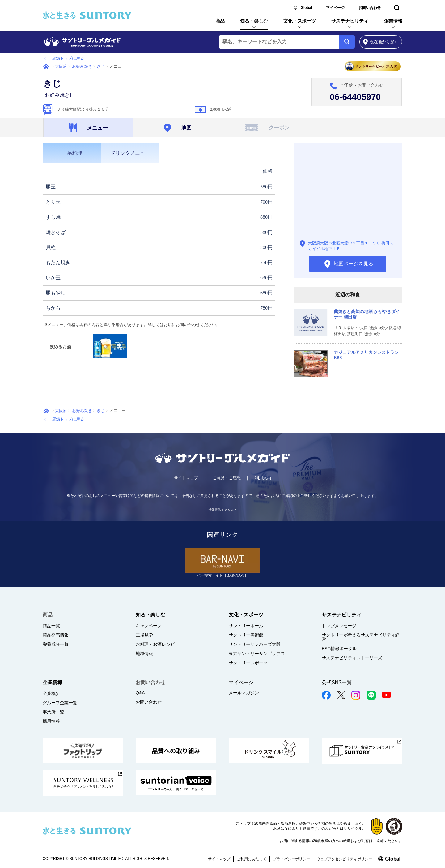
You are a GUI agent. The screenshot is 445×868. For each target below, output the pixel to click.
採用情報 (51, 721)
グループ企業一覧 (60, 703)
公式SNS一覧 (337, 682)
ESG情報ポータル (339, 649)
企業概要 (51, 693)
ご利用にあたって (252, 859)
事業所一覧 (53, 712)
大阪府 (61, 66)
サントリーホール (246, 626)
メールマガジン (244, 693)
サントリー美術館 (246, 635)
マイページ (335, 8)
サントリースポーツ (248, 663)
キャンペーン (149, 626)
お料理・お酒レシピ (155, 644)
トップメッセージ (339, 626)
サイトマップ (186, 478)
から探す (381, 42)
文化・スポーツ (300, 21)
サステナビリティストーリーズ (352, 658)
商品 (220, 21)
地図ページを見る (348, 193)
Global (306, 8)
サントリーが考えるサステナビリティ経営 (361, 637)
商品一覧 (51, 626)
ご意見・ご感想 (227, 478)
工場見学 (144, 635)
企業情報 (393, 21)
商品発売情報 (56, 635)
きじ (101, 66)
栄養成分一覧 (56, 644)
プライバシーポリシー (291, 859)
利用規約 (263, 478)
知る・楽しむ (254, 21)
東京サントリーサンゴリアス (257, 654)
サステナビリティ (350, 21)
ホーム (46, 66)
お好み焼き (82, 66)
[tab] (72, 153)
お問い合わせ (370, 8)
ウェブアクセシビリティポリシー (344, 859)
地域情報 (144, 654)
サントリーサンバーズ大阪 (255, 644)
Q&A (140, 693)
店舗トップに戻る (68, 58)
